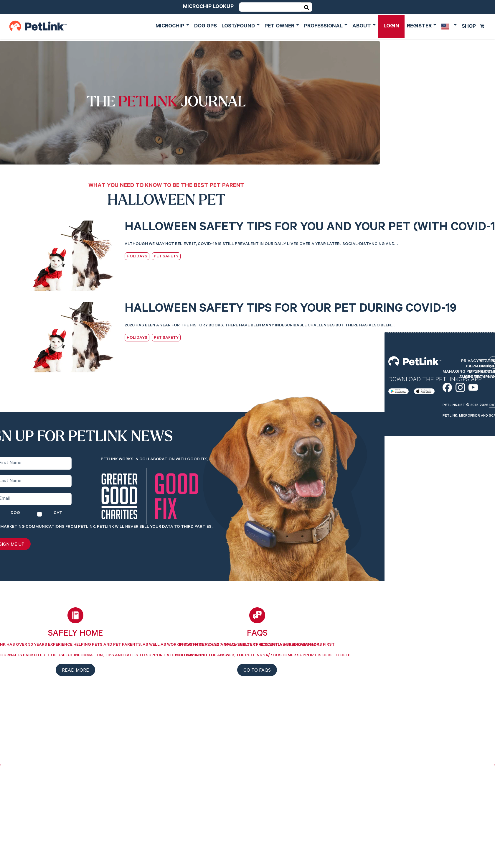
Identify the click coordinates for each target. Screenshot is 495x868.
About (362, 27)
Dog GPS (206, 27)
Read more (75, 671)
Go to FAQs (257, 671)
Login (391, 27)
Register (419, 27)
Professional (323, 27)
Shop (473, 27)
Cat (58, 513)
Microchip (170, 27)
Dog (15, 513)
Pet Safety (166, 257)
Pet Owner (279, 27)
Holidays (137, 257)
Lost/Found (238, 27)
